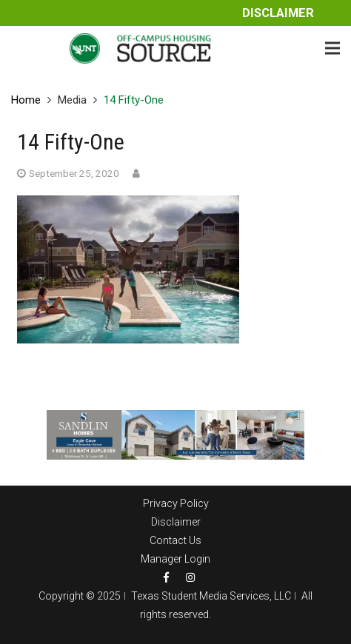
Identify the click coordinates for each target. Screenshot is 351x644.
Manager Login (175, 559)
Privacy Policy (176, 503)
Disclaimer (278, 13)
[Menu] (332, 48)
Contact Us (175, 540)
